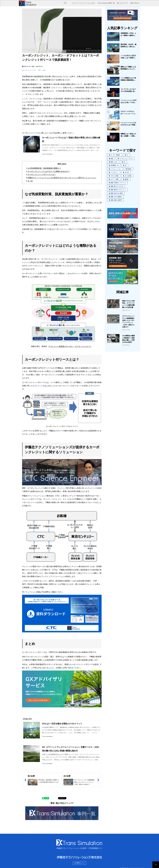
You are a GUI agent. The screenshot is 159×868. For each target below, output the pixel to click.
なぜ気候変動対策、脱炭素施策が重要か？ (44, 168)
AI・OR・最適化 (115, 155)
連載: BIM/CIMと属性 (116, 193)
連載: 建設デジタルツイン (117, 190)
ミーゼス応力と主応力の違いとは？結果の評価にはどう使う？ (128, 57)
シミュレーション (115, 169)
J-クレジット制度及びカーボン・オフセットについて (70, 346)
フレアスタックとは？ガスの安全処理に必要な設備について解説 (128, 90)
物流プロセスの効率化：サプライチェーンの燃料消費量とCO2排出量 (128, 304)
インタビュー (114, 172)
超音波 (129, 169)
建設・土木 (113, 162)
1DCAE (126, 172)
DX (40, 70)
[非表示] (64, 164)
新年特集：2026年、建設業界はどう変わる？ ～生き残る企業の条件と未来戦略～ (129, 46)
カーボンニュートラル (29, 70)
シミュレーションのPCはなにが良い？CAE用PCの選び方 (129, 101)
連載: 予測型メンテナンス (117, 183)
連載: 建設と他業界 (115, 200)
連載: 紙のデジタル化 (116, 186)
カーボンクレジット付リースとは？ (42, 175)
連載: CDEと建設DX (115, 197)
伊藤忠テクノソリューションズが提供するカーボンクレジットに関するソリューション (62, 178)
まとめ (30, 181)
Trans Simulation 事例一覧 (106, 3)
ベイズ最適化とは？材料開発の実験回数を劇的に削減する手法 (128, 79)
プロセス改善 (114, 176)
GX (44, 70)
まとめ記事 (127, 176)
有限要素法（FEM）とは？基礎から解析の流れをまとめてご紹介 (128, 34)
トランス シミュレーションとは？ (84, 3)
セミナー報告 (114, 179)
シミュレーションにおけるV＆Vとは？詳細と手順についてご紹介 (129, 124)
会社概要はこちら (79, 863)
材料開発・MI (114, 165)
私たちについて (122, 3)
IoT (127, 155)
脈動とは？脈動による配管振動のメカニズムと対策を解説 (128, 68)
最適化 (126, 179)
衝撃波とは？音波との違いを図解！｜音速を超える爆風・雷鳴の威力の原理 (128, 135)
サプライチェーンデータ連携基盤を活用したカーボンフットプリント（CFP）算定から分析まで (128, 321)
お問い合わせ (135, 3)
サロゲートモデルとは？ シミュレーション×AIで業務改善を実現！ (129, 113)
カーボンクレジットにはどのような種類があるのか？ (49, 171)
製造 (111, 158)
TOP (65, 3)
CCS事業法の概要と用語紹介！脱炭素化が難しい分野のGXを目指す (129, 339)
